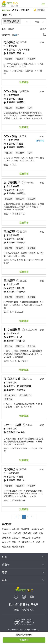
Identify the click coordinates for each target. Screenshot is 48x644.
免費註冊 (24, 640)
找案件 (15, 10)
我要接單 (24, 82)
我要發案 (41, 10)
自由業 (11, 29)
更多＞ (43, 29)
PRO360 (6, 10)
